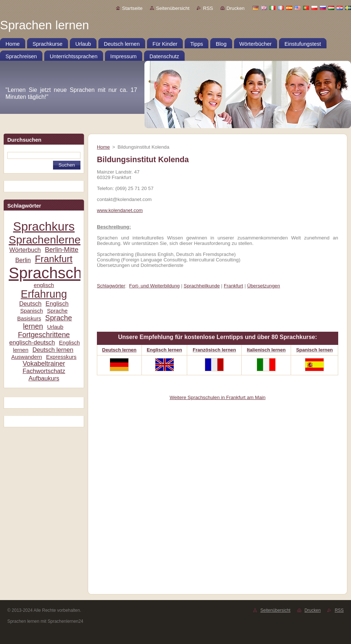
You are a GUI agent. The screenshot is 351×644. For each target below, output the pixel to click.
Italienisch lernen (266, 350)
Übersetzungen (264, 286)
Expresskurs (61, 357)
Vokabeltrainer (44, 364)
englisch (44, 285)
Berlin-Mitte (62, 250)
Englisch (57, 304)
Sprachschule (56, 273)
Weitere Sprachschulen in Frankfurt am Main (218, 397)
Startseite (132, 8)
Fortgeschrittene (44, 335)
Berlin (23, 260)
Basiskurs (29, 318)
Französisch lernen (214, 350)
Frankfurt (54, 259)
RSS (208, 8)
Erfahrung (44, 294)
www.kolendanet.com (120, 210)
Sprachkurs (44, 226)
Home (103, 147)
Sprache (57, 311)
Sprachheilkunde (202, 286)
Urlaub (55, 327)
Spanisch (31, 311)
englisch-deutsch (32, 343)
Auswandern (27, 357)
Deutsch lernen (53, 350)
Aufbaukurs (44, 378)
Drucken (236, 8)
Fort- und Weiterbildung (154, 286)
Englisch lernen (164, 350)
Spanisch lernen (314, 350)
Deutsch (30, 304)
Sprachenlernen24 (54, 240)
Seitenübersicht (173, 8)
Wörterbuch (25, 250)
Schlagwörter (111, 286)
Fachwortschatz (44, 371)
